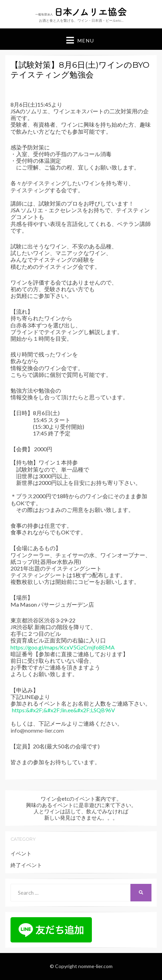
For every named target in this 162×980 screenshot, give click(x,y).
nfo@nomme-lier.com (38, 730)
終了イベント (26, 865)
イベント (21, 853)
